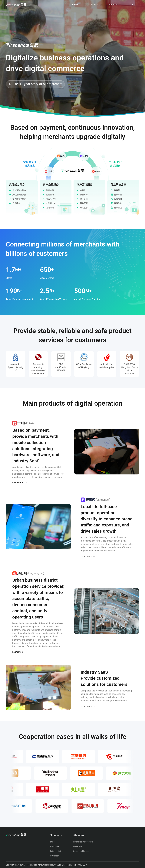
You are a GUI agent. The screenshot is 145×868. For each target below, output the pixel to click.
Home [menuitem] (75, 5)
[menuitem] (16, 5)
